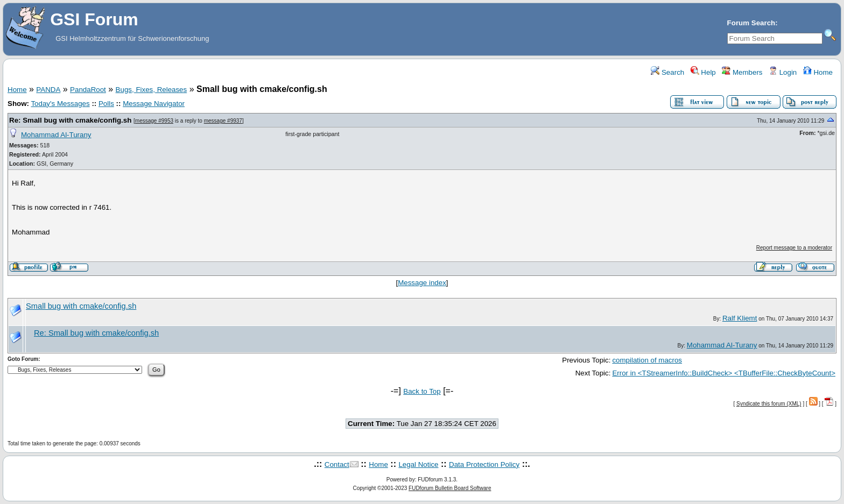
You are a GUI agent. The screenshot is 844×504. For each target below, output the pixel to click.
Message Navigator (154, 104)
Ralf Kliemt (740, 318)
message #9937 (223, 121)
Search (667, 72)
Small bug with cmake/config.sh (81, 306)
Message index (422, 283)
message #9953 (154, 121)
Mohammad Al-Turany (56, 135)
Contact (337, 464)
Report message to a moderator (794, 248)
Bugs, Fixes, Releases (152, 90)
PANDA (48, 90)
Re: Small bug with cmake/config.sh (70, 120)
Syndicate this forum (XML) (769, 404)
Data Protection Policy (484, 464)
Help (703, 72)
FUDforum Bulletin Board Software (450, 488)
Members (742, 72)
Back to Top (422, 391)
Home (818, 72)
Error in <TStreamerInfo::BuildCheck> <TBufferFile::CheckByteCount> (724, 373)
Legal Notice (418, 464)
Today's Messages (60, 104)
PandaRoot (88, 90)
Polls (106, 104)
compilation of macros (647, 360)
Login (783, 72)
